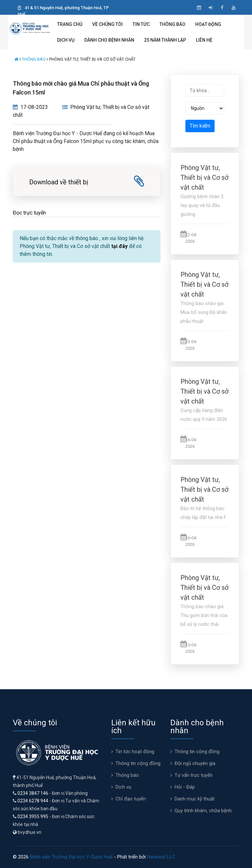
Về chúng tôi (107, 24)
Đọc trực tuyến (29, 213)
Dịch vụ (66, 40)
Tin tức (141, 24)
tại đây (119, 246)
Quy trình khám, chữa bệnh (203, 811)
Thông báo (172, 24)
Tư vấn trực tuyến (194, 775)
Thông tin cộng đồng (138, 763)
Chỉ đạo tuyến (131, 799)
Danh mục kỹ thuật (195, 799)
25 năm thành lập (165, 40)
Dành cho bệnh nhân (109, 40)
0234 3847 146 (33, 793)
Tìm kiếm (200, 126)
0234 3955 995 (33, 816)
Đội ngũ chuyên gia (195, 763)
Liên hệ (204, 40)
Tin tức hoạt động (135, 752)
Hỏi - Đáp (185, 787)
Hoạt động (208, 24)
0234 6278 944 (33, 801)
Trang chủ (70, 24)
